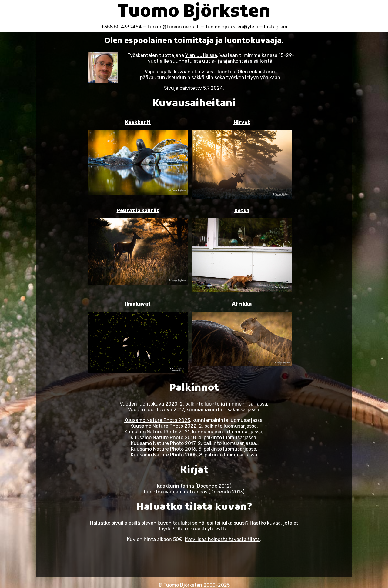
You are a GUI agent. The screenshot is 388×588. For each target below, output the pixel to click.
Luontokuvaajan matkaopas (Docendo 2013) (194, 492)
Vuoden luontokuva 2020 (149, 404)
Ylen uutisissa (201, 55)
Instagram (276, 27)
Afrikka (242, 304)
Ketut (242, 210)
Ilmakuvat (138, 304)
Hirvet (242, 122)
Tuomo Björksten (194, 12)
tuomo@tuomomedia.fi (174, 27)
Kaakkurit (138, 122)
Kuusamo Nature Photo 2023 (157, 420)
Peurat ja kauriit (138, 210)
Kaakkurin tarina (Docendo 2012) (194, 486)
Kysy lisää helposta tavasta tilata (222, 539)
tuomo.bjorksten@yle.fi (232, 27)
